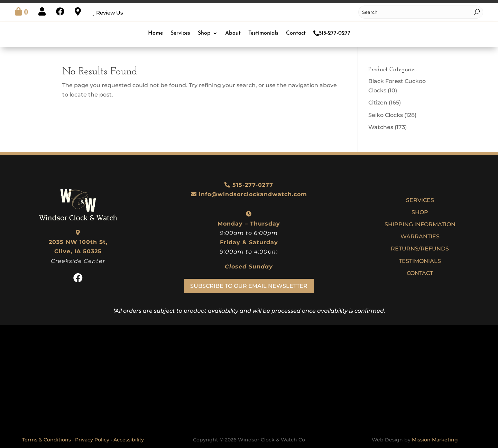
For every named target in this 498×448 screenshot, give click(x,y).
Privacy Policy (92, 440)
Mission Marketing (435, 440)
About (233, 33)
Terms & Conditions (47, 440)
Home (155, 33)
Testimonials (263, 33)
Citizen (378, 103)
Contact (296, 33)
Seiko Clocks (386, 115)
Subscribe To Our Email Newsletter (249, 286)
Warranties (420, 236)
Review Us (110, 13)
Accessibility (129, 440)
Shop (204, 33)
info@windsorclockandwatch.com (253, 194)
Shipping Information (420, 224)
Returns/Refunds (420, 249)
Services (180, 33)
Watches (381, 127)
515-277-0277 (332, 33)
